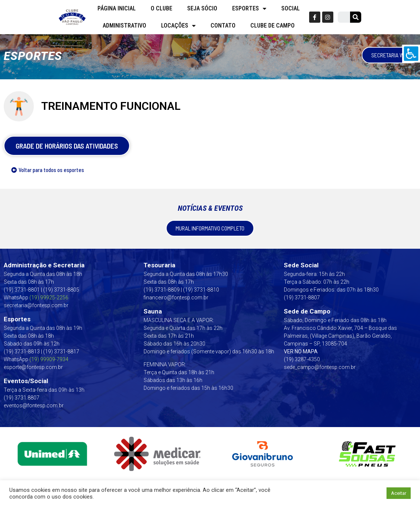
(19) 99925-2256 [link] (49, 297)
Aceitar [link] (399, 493)
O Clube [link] (161, 8)
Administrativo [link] (124, 26)
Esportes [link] (249, 9)
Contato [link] (223, 26)
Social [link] (291, 8)
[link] (411, 54)
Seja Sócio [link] (202, 8)
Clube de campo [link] (272, 26)
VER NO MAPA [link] (301, 351)
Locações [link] (178, 26)
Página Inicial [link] (117, 8)
